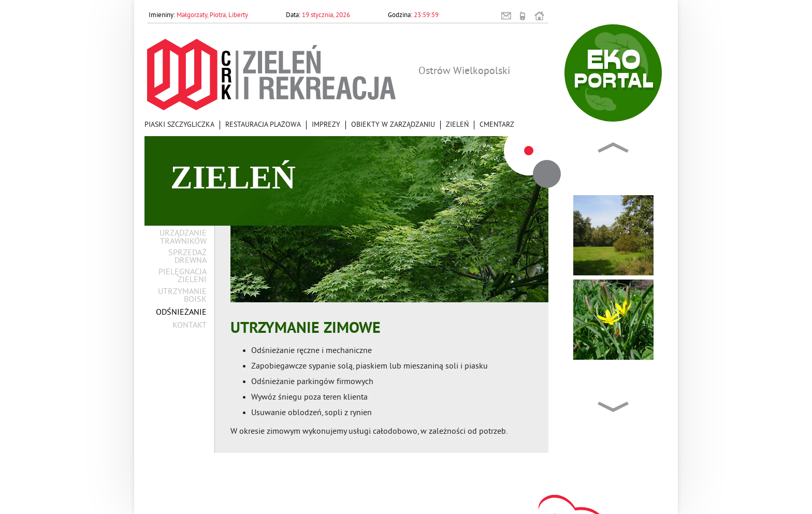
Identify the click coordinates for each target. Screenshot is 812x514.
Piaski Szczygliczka (179, 125)
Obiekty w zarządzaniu (393, 125)
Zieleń (457, 125)
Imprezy (326, 125)
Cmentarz (497, 125)
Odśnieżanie (181, 313)
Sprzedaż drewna (187, 257)
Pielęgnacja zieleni (183, 276)
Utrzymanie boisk (182, 296)
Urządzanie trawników (183, 238)
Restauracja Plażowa (263, 125)
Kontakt (190, 326)
